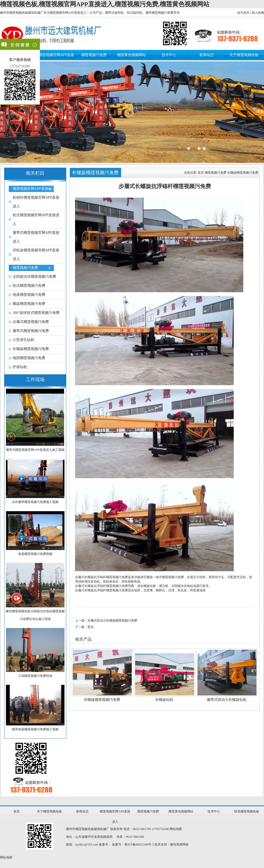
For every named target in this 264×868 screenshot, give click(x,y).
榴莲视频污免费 (94, 55)
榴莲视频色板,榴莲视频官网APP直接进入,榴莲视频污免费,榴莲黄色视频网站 (105, 4)
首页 (201, 173)
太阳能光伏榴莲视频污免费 (34, 277)
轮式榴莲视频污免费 (29, 286)
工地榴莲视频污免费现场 (35, 676)
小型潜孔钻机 (24, 340)
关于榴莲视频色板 (244, 55)
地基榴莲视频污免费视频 (35, 554)
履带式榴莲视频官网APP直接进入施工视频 (35, 450)
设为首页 (243, 13)
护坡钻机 (20, 367)
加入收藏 (258, 13)
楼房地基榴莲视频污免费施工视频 (35, 729)
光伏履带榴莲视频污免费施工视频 (35, 502)
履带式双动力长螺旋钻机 (227, 700)
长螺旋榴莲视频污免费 (31, 349)
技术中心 (169, 55)
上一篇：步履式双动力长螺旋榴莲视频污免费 (106, 621)
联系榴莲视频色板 (247, 811)
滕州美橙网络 (179, 844)
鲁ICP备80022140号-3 (139, 844)
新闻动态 (207, 55)
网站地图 (176, 829)
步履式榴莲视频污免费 (31, 322)
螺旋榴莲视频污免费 (29, 304)
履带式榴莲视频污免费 (31, 331)
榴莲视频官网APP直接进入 (34, 189)
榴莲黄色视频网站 (131, 55)
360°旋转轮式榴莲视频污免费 (36, 313)
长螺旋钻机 (164, 700)
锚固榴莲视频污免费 (29, 358)
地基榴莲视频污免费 (29, 295)
